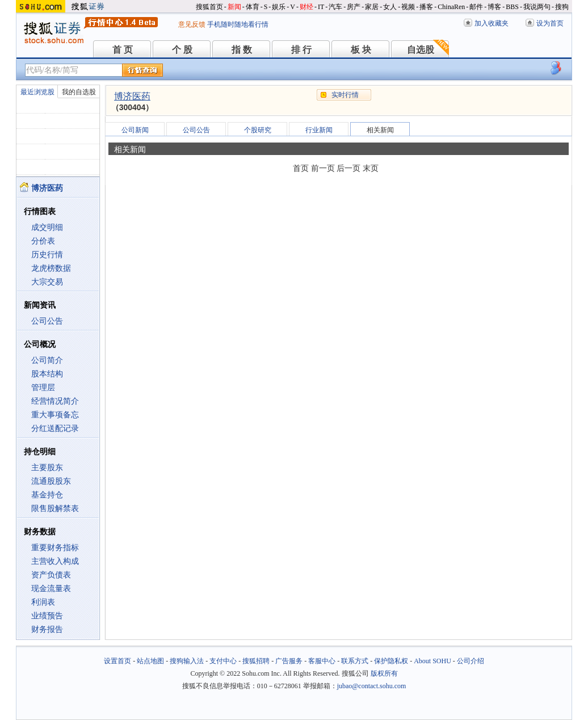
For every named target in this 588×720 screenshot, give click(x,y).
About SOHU (432, 661)
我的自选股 (79, 92)
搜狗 (562, 7)
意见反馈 (192, 24)
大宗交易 (47, 282)
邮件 (476, 7)
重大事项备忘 (55, 415)
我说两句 (537, 7)
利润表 (43, 602)
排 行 (301, 50)
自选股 (421, 50)
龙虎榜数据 (51, 268)
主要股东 (47, 468)
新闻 (234, 7)
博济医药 (132, 96)
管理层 (43, 388)
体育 (253, 7)
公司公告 (47, 321)
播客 (426, 7)
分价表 (43, 241)
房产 (354, 7)
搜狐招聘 (256, 661)
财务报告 (47, 629)
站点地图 (150, 661)
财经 (306, 7)
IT (321, 7)
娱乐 (279, 7)
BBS (512, 7)
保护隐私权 (391, 661)
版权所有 (384, 673)
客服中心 (322, 661)
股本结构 (47, 374)
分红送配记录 (55, 428)
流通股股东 (51, 481)
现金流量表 (51, 589)
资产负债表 (51, 575)
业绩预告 (47, 616)
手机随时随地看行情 (238, 24)
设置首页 (117, 661)
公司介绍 (471, 661)
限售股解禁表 (55, 508)
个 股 (182, 50)
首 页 (123, 50)
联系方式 (355, 661)
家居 (372, 7)
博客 (494, 7)
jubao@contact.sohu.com (372, 686)
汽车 (335, 7)
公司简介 (47, 360)
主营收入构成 (55, 561)
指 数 (242, 50)
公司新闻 (135, 130)
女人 (390, 7)
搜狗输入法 (187, 661)
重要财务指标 (55, 548)
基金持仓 (47, 495)
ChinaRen (451, 7)
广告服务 (289, 661)
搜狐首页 (209, 7)
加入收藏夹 (492, 23)
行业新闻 (319, 130)
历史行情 (47, 255)
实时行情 (345, 95)
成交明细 (47, 227)
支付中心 (223, 661)
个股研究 (258, 130)
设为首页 (550, 23)
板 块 (361, 50)
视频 (408, 7)
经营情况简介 (55, 401)
